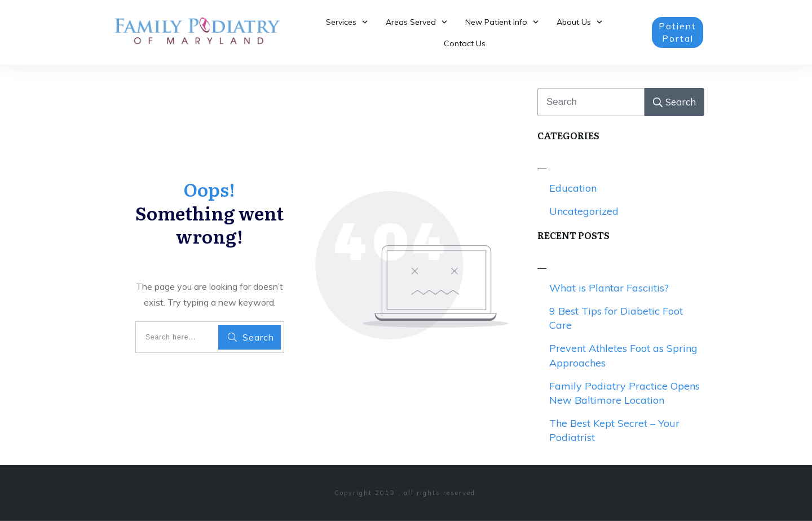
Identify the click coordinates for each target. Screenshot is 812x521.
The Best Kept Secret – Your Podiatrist (614, 430)
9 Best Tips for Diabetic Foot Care (616, 318)
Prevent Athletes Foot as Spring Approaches (623, 355)
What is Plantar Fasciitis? (609, 288)
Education (573, 188)
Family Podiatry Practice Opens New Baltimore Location (625, 393)
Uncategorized (584, 211)
